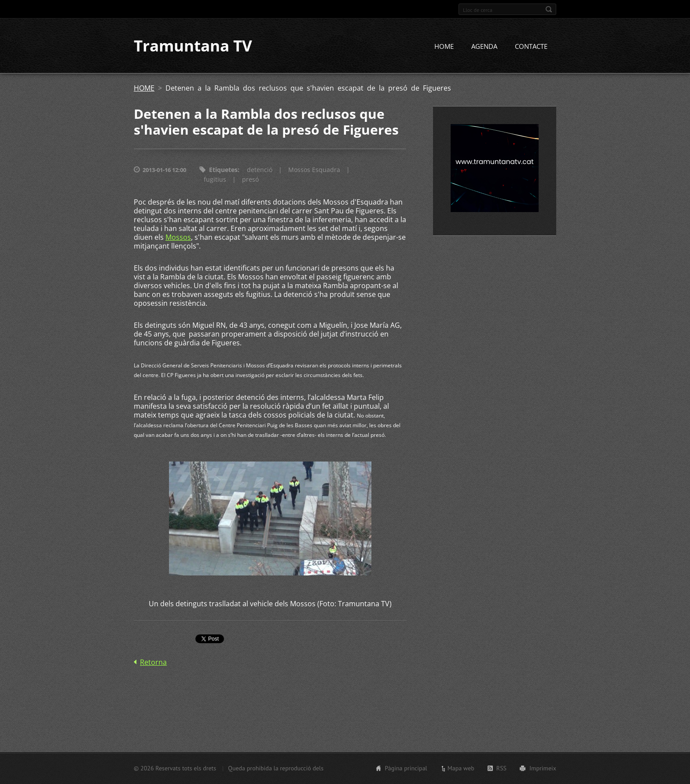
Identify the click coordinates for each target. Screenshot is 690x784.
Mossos (178, 238)
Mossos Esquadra (314, 170)
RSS (501, 768)
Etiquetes (223, 170)
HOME (444, 47)
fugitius (215, 180)
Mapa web (461, 768)
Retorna (153, 663)
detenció (260, 170)
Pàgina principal (406, 768)
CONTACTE (531, 47)
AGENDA (484, 47)
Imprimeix (543, 768)
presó (250, 180)
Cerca (549, 9)
